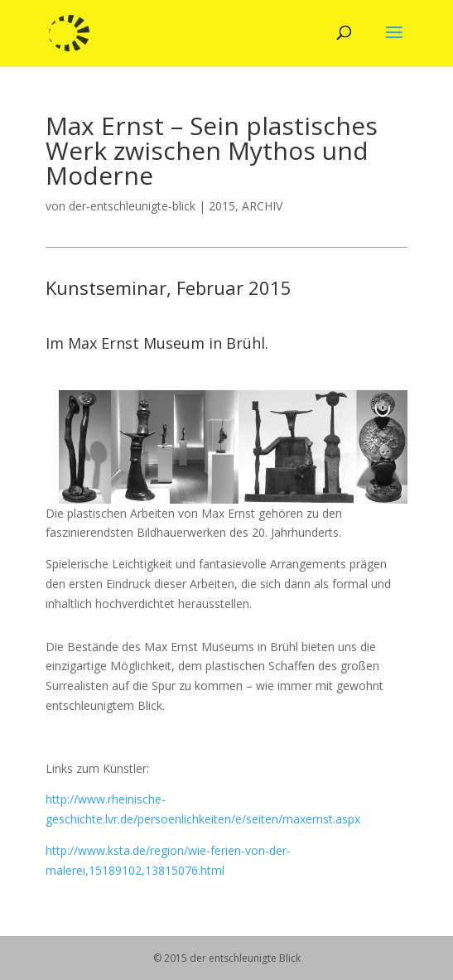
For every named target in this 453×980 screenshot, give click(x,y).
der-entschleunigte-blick (132, 206)
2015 (222, 206)
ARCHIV (262, 206)
